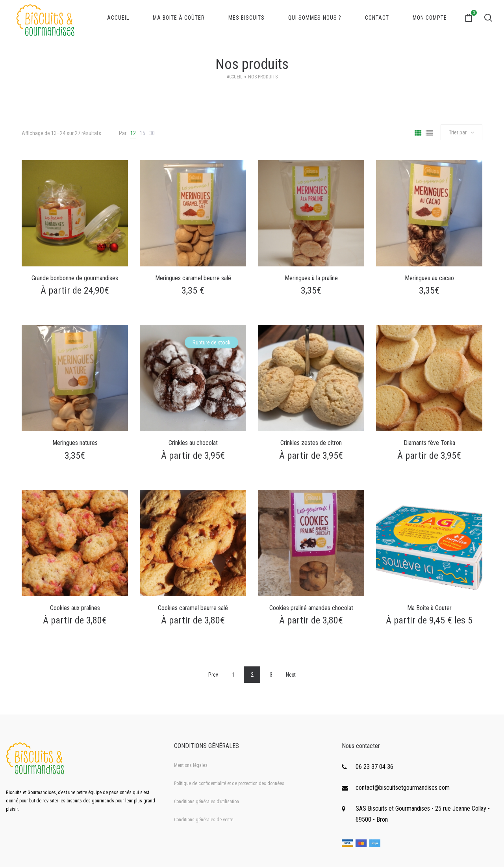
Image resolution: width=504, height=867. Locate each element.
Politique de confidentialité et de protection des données (229, 783)
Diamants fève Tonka (429, 443)
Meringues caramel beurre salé (193, 278)
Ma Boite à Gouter (429, 608)
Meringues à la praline (311, 278)
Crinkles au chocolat (193, 443)
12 (133, 133)
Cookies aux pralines (75, 608)
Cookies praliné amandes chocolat (311, 608)
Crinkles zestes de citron (311, 443)
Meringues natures (75, 443)
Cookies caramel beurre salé (193, 608)
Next (291, 675)
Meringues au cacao (429, 278)
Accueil (235, 77)
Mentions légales (191, 765)
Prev (213, 675)
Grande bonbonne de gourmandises (75, 278)
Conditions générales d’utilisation (207, 802)
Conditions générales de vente (204, 820)
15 (143, 133)
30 (152, 133)
